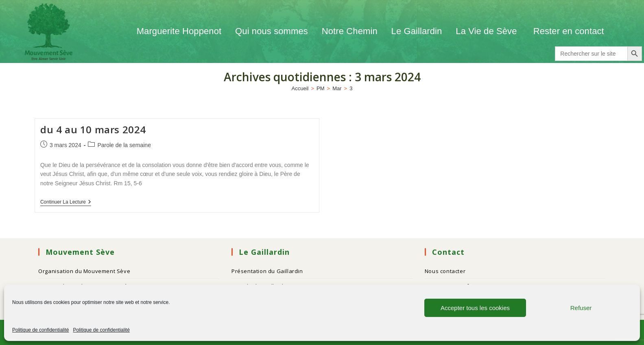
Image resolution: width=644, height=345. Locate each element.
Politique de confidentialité (40, 330)
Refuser (581, 308)
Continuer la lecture (66, 202)
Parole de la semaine (124, 145)
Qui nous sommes (272, 31)
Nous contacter (445, 271)
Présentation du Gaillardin (267, 271)
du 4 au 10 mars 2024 (93, 129)
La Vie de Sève (487, 31)
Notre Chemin (350, 31)
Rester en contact (569, 31)
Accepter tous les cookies (475, 308)
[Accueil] (300, 88)
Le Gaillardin (417, 31)
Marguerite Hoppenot (179, 31)
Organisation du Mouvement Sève (84, 271)
